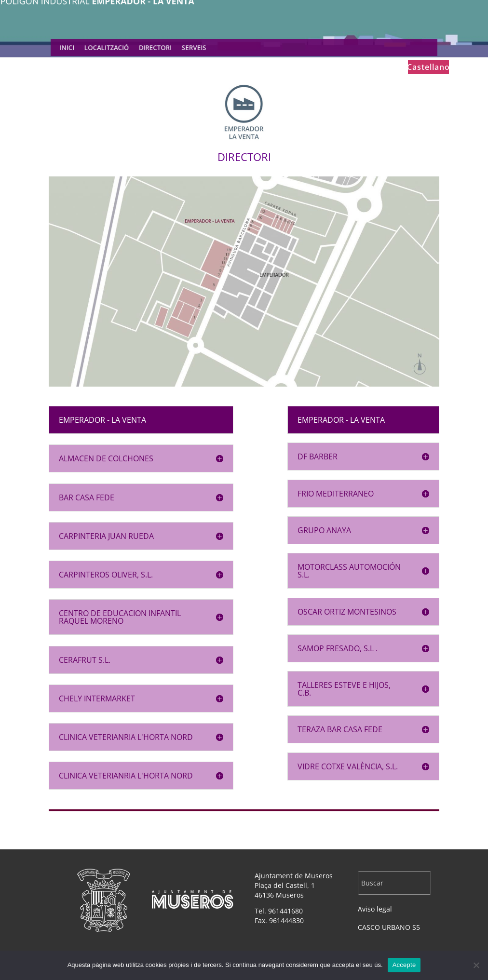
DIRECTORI (163, 48)
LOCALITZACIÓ (119, 48)
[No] (476, 965)
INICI (83, 48)
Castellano (428, 68)
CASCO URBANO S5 (389, 927)
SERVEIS (198, 48)
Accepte (404, 965)
